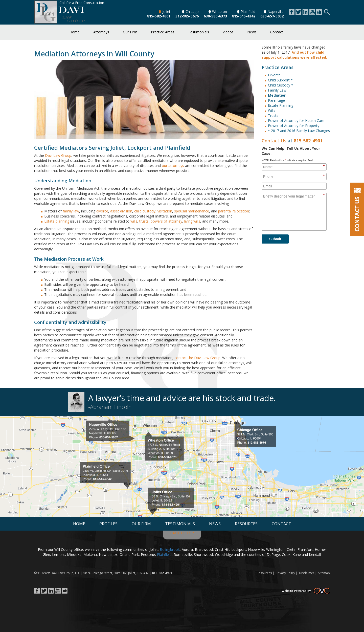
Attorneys (101, 32)
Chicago (190, 12)
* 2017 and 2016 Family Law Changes (299, 131)
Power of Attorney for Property (294, 126)
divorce (102, 211)
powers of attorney (166, 221)
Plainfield (246, 12)
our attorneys (173, 166)
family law (71, 211)
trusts (144, 221)
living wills (192, 221)
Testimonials (199, 32)
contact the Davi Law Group (197, 358)
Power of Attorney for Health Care (296, 121)
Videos (228, 32)
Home (75, 32)
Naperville (274, 12)
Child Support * (280, 80)
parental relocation (234, 211)
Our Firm (130, 32)
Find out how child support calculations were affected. (294, 55)
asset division (121, 211)
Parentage (276, 100)
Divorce (274, 75)
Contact (277, 32)
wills (134, 221)
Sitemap (324, 573)
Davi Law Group (58, 155)
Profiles (108, 524)
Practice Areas (163, 32)
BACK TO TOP (182, 533)
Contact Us (274, 141)
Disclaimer (307, 573)
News (252, 32)
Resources (246, 524)
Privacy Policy (285, 573)
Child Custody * (281, 85)
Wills (272, 110)
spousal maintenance (192, 211)
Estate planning (57, 221)
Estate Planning (281, 105)
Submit (275, 239)
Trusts (273, 115)
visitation (165, 211)
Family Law (277, 90)
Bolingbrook (170, 549)
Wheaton (218, 12)
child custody (145, 211)
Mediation (277, 95)
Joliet (165, 12)
